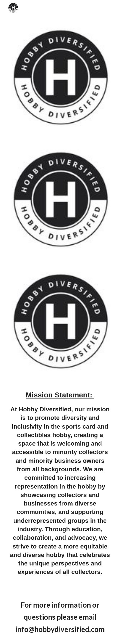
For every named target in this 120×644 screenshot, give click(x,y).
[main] (60, 486)
